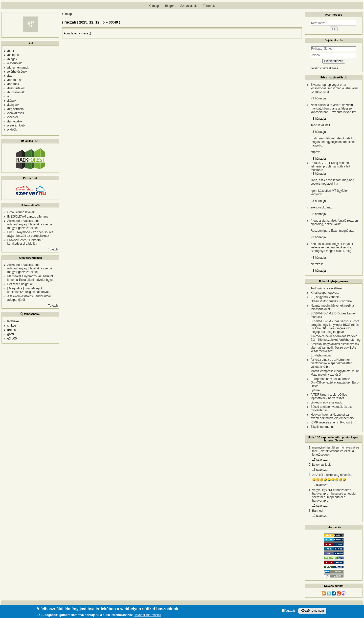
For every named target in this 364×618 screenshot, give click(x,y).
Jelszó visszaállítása (324, 68)
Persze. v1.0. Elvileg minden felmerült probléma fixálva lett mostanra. (330, 166)
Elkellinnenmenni (322, 427)
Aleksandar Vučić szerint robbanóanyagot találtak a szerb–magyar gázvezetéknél (30, 224)
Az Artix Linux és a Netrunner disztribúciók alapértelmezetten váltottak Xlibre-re (332, 363)
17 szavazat (320, 460)
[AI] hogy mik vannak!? (326, 297)
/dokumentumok (18, 68)
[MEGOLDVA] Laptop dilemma (28, 217)
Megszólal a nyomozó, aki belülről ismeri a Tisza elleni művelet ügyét (30, 278)
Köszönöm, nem (312, 611)
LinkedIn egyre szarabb (326, 402)
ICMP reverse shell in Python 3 (332, 422)
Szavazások (188, 6)
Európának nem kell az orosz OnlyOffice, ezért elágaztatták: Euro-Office (335, 382)
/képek (12, 101)
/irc (9, 96)
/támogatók (15, 121)
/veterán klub (16, 125)
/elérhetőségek (17, 72)
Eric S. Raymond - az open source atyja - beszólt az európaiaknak (30, 234)
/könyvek (13, 105)
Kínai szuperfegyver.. (325, 293)
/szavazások (16, 113)
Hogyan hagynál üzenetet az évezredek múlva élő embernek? (333, 416)
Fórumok (209, 6)
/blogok (12, 59)
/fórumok (13, 84)
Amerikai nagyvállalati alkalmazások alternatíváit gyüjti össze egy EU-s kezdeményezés (335, 348)
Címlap (154, 6)
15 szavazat (320, 470)
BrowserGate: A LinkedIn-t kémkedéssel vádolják (25, 242)
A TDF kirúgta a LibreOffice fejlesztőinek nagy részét (329, 396)
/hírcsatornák (16, 92)
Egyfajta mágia (321, 355)
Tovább (53, 249)
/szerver (13, 117)
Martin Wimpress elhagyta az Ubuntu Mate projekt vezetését (336, 373)
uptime (315, 390)
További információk (148, 615)
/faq (10, 76)
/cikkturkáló (15, 63)
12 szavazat (320, 485)
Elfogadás (289, 611)
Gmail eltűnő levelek (21, 212)
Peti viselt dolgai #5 (20, 284)
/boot (11, 51)
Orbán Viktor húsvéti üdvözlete (331, 301)
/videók (12, 130)
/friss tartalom (16, 88)
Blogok (170, 6)
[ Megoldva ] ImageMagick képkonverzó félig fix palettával (28, 290)
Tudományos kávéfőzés (327, 288)
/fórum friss (15, 80)
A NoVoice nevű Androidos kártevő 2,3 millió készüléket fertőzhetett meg (336, 338)
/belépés (13, 55)
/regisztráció (16, 109)
